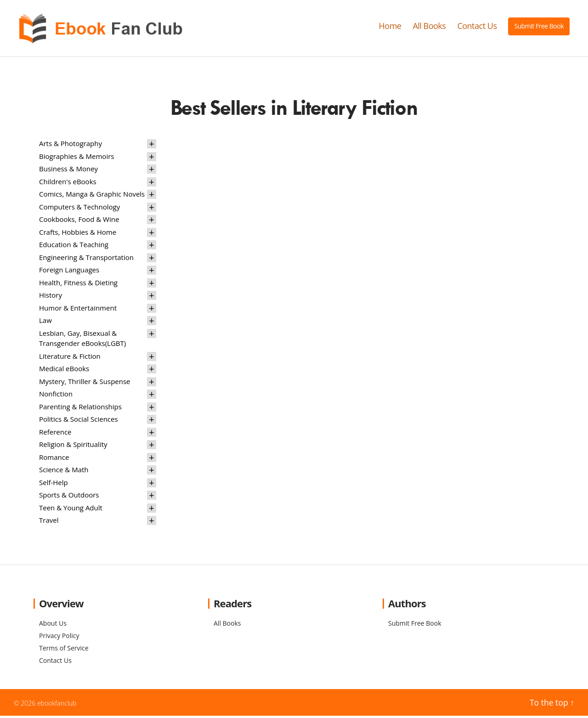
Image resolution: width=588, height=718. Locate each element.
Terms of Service (64, 650)
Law (45, 322)
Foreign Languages (69, 272)
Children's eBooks (68, 183)
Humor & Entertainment (78, 310)
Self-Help (54, 484)
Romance (54, 459)
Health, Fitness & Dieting (78, 284)
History (51, 297)
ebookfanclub (57, 705)
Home (390, 27)
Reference (55, 434)
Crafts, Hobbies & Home (78, 234)
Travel (49, 522)
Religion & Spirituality (73, 447)
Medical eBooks (64, 371)
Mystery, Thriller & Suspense (85, 383)
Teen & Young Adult (71, 509)
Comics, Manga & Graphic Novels (92, 196)
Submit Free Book (539, 27)
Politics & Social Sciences (79, 421)
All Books (429, 27)
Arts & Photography (71, 146)
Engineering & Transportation (86, 259)
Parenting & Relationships (80, 408)
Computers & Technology (79, 209)
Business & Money (68, 171)
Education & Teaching (74, 247)
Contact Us (477, 27)
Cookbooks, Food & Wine (79, 221)
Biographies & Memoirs (76, 158)
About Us (53, 625)
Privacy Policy (59, 638)
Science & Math (64, 472)
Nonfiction (56, 396)
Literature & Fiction (70, 358)
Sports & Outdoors (69, 497)
